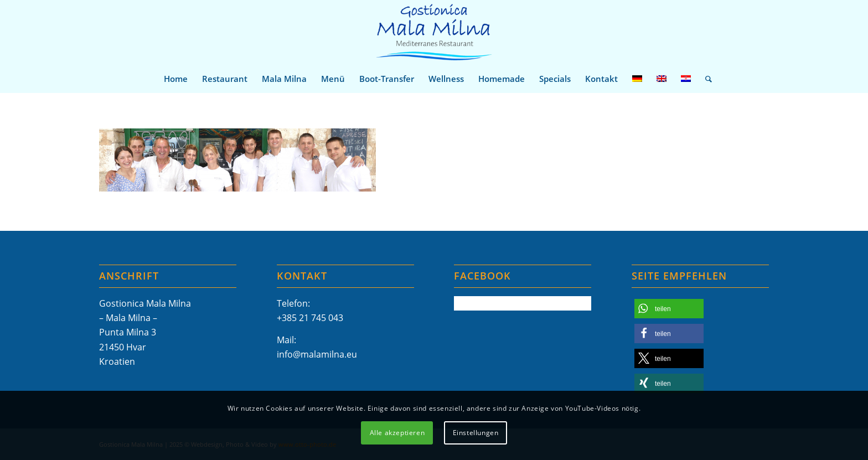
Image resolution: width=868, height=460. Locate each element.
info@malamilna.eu (317, 354)
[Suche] (705, 79)
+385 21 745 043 (310, 318)
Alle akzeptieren (397, 433)
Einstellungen (476, 433)
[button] (669, 309)
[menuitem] (176, 79)
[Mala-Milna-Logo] (434, 32)
